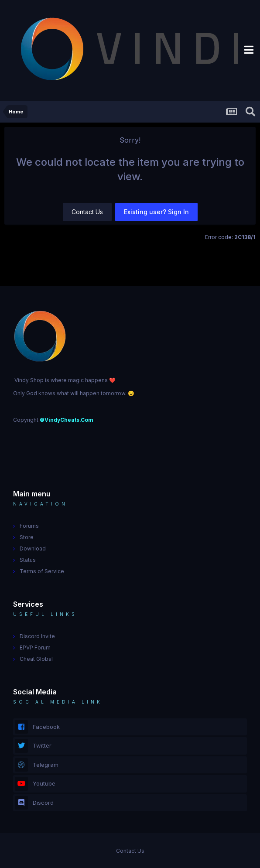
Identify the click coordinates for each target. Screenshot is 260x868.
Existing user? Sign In (156, 212)
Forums (29, 526)
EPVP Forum (35, 648)
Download (33, 548)
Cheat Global (36, 659)
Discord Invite (37, 636)
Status (28, 560)
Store (27, 537)
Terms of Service (42, 571)
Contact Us (87, 212)
